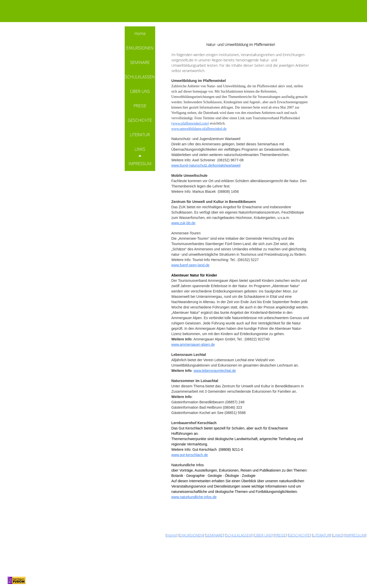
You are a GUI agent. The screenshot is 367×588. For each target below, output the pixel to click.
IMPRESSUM (355, 535)
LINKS (338, 535)
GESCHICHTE (299, 535)
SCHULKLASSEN (239, 535)
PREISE (280, 535)
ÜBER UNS (263, 535)
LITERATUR (321, 535)
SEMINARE (214, 535)
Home (171, 535)
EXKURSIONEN (191, 535)
